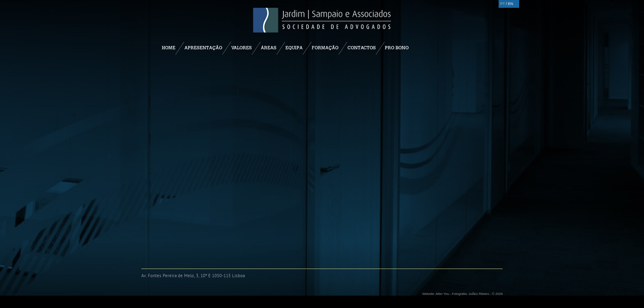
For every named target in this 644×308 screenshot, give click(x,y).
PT (503, 4)
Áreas (269, 48)
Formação (325, 48)
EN (511, 4)
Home (169, 48)
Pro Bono (397, 48)
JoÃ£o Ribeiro (479, 294)
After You (442, 294)
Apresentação (203, 48)
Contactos (362, 48)
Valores (241, 48)
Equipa (294, 48)
